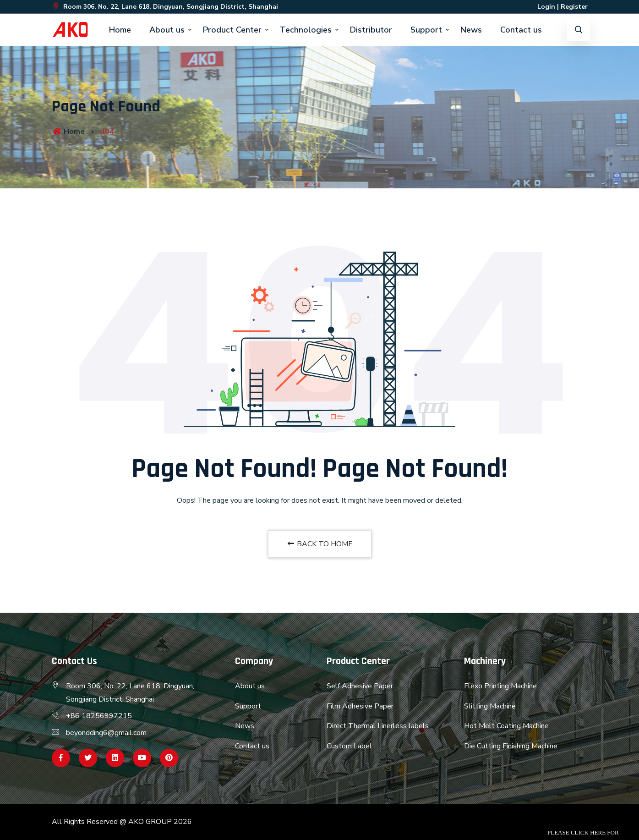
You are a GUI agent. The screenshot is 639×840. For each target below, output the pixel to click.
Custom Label (349, 746)
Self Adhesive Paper (360, 686)
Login (546, 7)
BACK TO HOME (320, 544)
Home (120, 30)
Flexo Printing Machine (500, 686)
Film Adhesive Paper (360, 706)
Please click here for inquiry (583, 835)
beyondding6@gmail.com (106, 733)
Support (426, 30)
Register (574, 7)
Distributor (371, 30)
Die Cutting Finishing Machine (511, 746)
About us (167, 30)
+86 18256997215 (99, 716)
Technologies (306, 30)
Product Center (232, 30)
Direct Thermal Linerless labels (378, 726)
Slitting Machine (490, 706)
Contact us (521, 30)
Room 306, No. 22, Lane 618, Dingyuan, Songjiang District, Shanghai (165, 7)
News (471, 30)
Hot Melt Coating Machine (506, 726)
